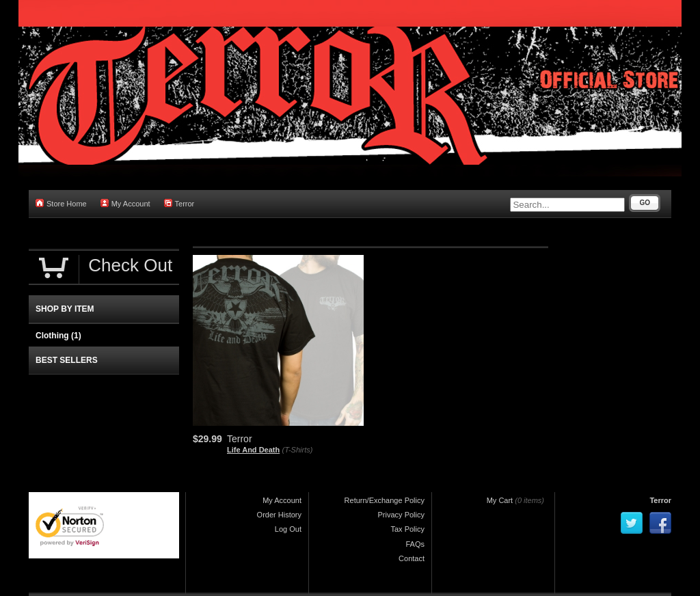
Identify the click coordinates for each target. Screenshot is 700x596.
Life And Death (253, 450)
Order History (279, 515)
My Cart (500, 500)
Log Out (288, 529)
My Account (125, 203)
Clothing (58, 336)
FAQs (415, 544)
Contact (412, 558)
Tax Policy (407, 529)
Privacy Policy (401, 515)
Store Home (61, 203)
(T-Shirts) (298, 450)
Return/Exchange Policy (385, 500)
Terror (179, 203)
